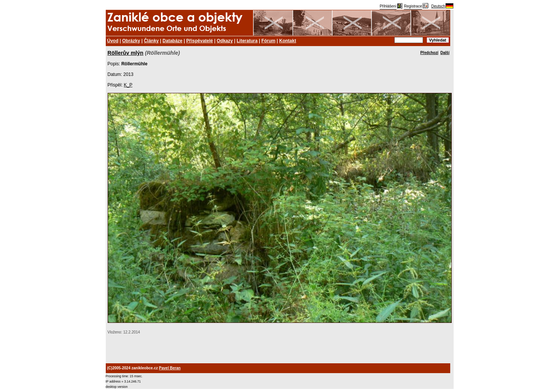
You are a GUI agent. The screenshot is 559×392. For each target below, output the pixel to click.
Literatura (247, 41)
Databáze (172, 41)
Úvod (113, 41)
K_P (128, 85)
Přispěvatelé (200, 41)
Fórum (268, 41)
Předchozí (429, 53)
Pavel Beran (170, 368)
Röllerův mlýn (126, 53)
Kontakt (288, 41)
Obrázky (131, 41)
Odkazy (225, 41)
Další (445, 53)
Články (151, 41)
